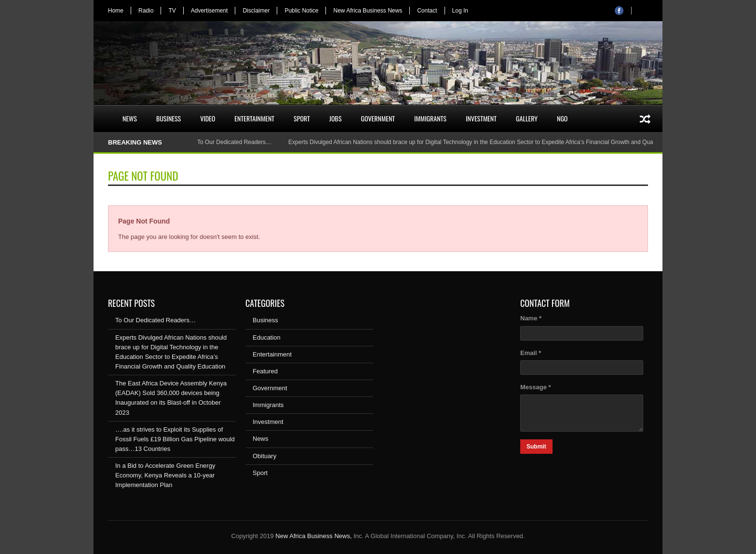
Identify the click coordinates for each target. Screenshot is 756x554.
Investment (481, 118)
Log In (460, 11)
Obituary (264, 456)
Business (169, 118)
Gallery (527, 118)
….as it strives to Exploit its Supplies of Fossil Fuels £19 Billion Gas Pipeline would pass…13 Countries (175, 439)
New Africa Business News (368, 11)
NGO (562, 118)
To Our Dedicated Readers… (234, 142)
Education (267, 337)
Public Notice (301, 11)
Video (208, 118)
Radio (146, 11)
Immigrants (430, 118)
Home (116, 11)
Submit (536, 447)
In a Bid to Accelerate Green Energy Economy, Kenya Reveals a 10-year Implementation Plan (165, 475)
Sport (302, 118)
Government (378, 118)
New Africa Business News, (313, 536)
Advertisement (209, 11)
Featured (265, 371)
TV (172, 11)
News (130, 118)
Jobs (336, 118)
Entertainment (254, 118)
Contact (427, 11)
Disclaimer (256, 11)
